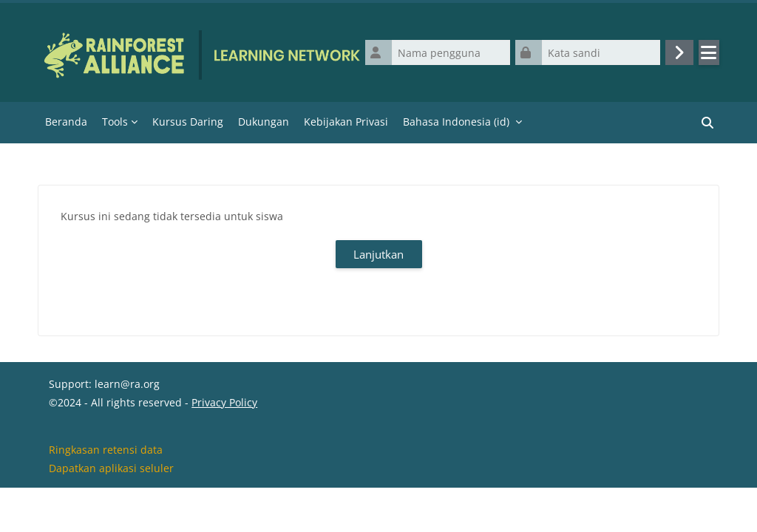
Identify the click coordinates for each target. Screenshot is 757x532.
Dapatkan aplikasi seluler (111, 512)
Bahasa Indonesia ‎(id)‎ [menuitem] (456, 122)
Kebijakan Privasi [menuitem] (346, 122)
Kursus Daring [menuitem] (188, 122)
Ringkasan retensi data (106, 494)
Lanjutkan (378, 254)
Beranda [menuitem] (66, 122)
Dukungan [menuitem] (264, 122)
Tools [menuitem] (115, 122)
